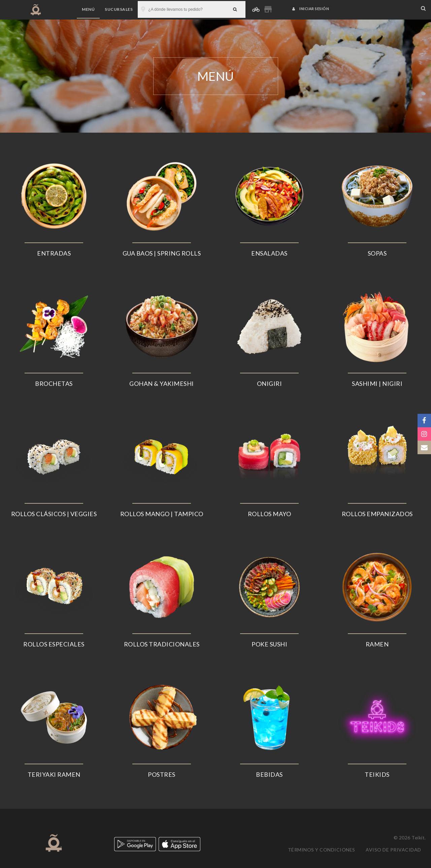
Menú (88, 9)
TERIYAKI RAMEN (54, 774)
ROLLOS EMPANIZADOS (377, 514)
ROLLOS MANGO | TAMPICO (162, 514)
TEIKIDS (377, 774)
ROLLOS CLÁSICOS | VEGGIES (54, 514)
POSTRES (162, 774)
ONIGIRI (270, 383)
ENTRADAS (54, 253)
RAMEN (377, 644)
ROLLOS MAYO (270, 514)
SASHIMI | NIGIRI (377, 383)
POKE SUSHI (269, 644)
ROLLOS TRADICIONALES (162, 644)
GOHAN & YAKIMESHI (162, 383)
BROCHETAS (54, 383)
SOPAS (377, 253)
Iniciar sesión (311, 9)
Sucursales (119, 9)
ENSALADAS (269, 253)
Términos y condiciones (322, 850)
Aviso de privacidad (393, 850)
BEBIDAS (269, 774)
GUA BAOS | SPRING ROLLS (162, 253)
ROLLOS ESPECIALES (54, 644)
